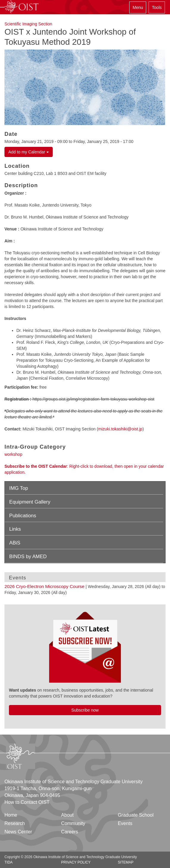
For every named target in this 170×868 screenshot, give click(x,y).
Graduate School (136, 815)
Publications (23, 516)
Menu (138, 7)
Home (11, 815)
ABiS (15, 543)
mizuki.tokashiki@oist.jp (120, 429)
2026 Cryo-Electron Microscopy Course (45, 586)
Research (15, 823)
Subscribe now (85, 710)
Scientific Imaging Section (28, 24)
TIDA (8, 862)
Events (125, 823)
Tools (157, 7)
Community (73, 823)
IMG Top (19, 488)
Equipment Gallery (30, 502)
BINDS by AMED (28, 557)
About (67, 815)
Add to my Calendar (29, 152)
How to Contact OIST (27, 802)
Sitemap (126, 862)
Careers (70, 832)
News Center (18, 832)
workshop (13, 454)
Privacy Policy (76, 862)
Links (15, 529)
